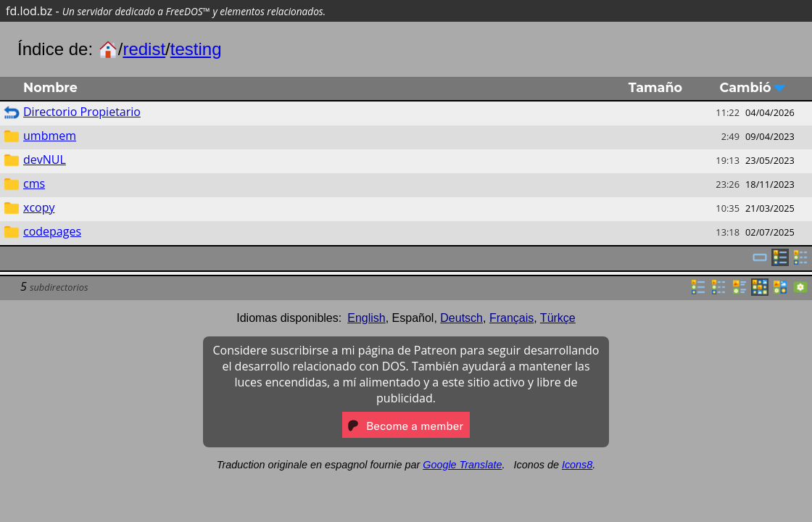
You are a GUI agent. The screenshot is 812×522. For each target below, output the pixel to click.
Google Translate (462, 465)
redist (144, 49)
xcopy (39, 207)
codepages (52, 231)
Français (511, 318)
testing (196, 49)
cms (34, 183)
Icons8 (577, 465)
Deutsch (461, 318)
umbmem (50, 136)
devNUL (45, 159)
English (366, 318)
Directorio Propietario (82, 112)
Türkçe (558, 318)
